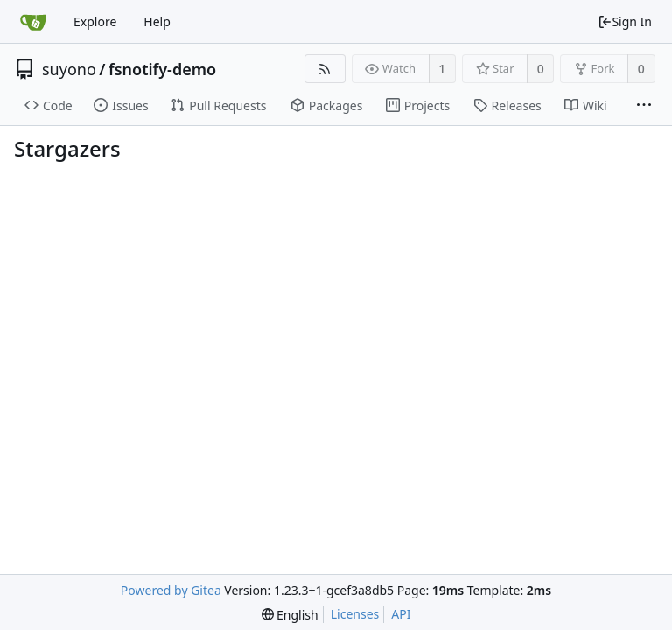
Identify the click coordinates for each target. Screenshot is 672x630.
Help (157, 21)
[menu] (290, 615)
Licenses (355, 614)
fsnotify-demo (162, 69)
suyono (69, 69)
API (401, 614)
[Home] (33, 22)
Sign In (625, 21)
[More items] (644, 106)
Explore (95, 21)
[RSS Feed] (325, 69)
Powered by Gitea (171, 590)
